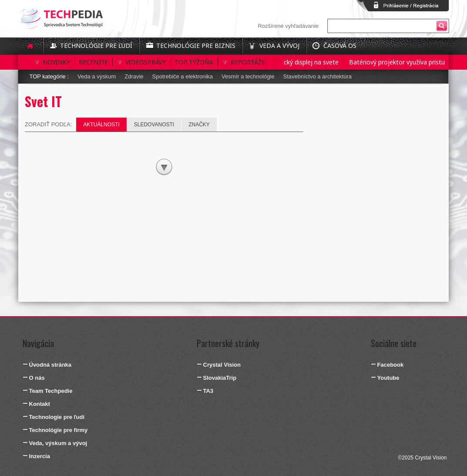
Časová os (340, 46)
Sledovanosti (154, 125)
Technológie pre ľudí (96, 46)
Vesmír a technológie (248, 76)
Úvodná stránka (50, 365)
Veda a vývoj (279, 46)
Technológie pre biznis (196, 46)
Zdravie (134, 76)
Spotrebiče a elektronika (183, 76)
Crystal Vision (222, 365)
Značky (199, 125)
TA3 (208, 391)
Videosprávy (146, 62)
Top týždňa (194, 62)
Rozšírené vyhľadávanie (288, 26)
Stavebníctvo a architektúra (317, 76)
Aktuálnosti (101, 125)
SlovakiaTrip (220, 378)
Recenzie (93, 62)
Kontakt (40, 404)
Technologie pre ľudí (57, 417)
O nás (37, 378)
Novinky (56, 62)
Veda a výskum (97, 76)
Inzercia (40, 456)
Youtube (388, 378)
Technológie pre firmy (59, 430)
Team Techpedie (51, 391)
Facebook (391, 365)
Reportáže (248, 62)
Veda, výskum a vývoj (58, 443)
